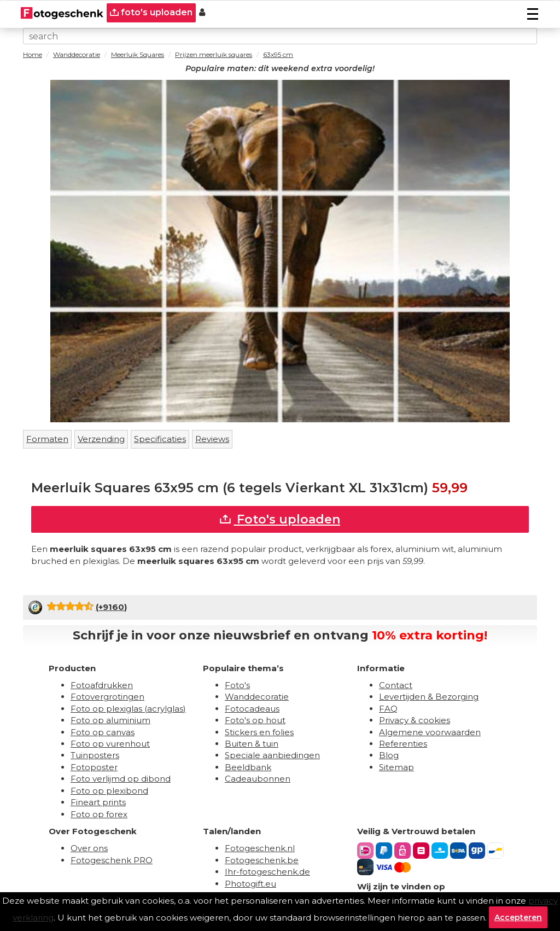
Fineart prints (98, 802)
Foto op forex (99, 814)
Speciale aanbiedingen (272, 755)
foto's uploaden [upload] (151, 12)
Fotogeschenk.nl (260, 848)
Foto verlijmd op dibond (121, 779)
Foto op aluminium (110, 720)
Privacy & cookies (415, 720)
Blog (389, 755)
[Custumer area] (202, 13)
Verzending (101, 439)
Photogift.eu (250, 884)
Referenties (403, 744)
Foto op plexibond (109, 791)
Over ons (89, 848)
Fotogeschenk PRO (112, 860)
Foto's (237, 685)
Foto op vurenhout (110, 744)
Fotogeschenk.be (262, 860)
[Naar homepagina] (62, 13)
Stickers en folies (259, 732)
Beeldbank (248, 767)
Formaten (47, 439)
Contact (396, 685)
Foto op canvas (103, 732)
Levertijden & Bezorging (429, 697)
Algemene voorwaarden (430, 732)
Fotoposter (94, 767)
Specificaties (160, 439)
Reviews (212, 439)
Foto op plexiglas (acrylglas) (128, 709)
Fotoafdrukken (102, 685)
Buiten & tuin (252, 744)
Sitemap (396, 767)
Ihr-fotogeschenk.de (267, 872)
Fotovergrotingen (107, 697)
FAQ (388, 709)
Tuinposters (95, 755)
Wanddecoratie (257, 697)
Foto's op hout (255, 720)
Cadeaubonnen (258, 779)
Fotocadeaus (252, 709)
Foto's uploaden (280, 519)
